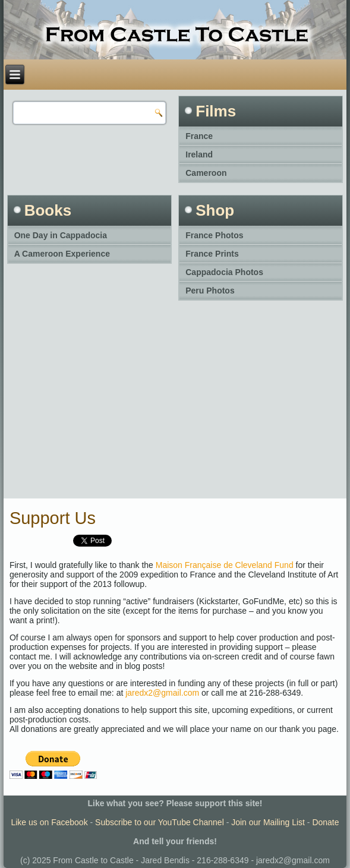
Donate (325, 822)
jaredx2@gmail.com (162, 693)
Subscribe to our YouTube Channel (160, 822)
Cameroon (206, 173)
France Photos (214, 235)
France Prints (212, 254)
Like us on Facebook (49, 822)
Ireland (199, 154)
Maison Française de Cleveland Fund (225, 565)
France (199, 136)
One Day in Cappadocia (61, 235)
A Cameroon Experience (62, 254)
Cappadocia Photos (224, 272)
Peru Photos (210, 291)
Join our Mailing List (268, 822)
